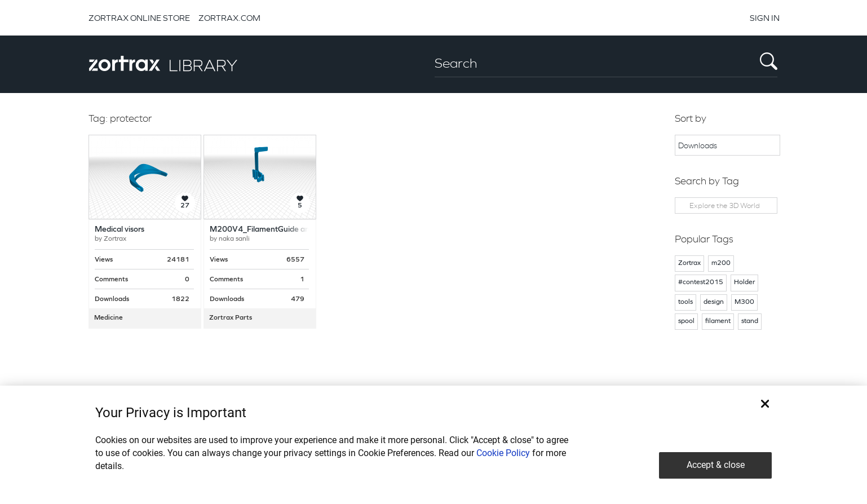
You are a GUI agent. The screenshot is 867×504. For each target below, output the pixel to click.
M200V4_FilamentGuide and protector (279, 230)
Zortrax (115, 239)
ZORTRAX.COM (229, 18)
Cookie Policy (503, 453)
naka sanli (234, 239)
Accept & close (716, 465)
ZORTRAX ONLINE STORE (139, 18)
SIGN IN (765, 18)
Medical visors (120, 230)
